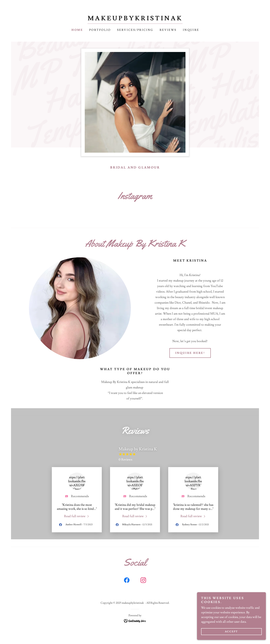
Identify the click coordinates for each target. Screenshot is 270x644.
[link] (135, 19)
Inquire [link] (191, 30)
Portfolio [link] (100, 30)
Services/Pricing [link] (135, 30)
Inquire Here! (190, 353)
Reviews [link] (168, 30)
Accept (232, 632)
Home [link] (77, 30)
